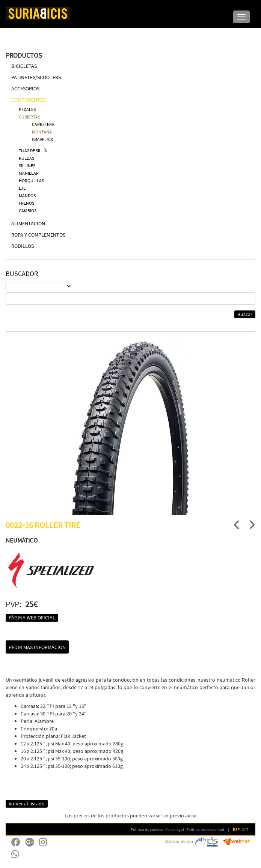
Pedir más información (37, 647)
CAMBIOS (28, 211)
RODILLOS (23, 246)
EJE (22, 188)
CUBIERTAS (29, 117)
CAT (245, 829)
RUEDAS (26, 158)
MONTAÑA (42, 132)
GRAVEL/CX (42, 139)
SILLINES (27, 166)
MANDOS (27, 196)
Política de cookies (147, 829)
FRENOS (26, 203)
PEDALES (27, 109)
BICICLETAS (24, 66)
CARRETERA (43, 124)
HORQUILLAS (31, 181)
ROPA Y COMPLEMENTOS (38, 235)
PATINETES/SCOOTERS (36, 77)
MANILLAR (29, 173)
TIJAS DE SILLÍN (33, 151)
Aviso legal (175, 829)
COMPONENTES (28, 100)
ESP (236, 829)
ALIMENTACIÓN (28, 223)
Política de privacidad (205, 829)
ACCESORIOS (25, 88)
